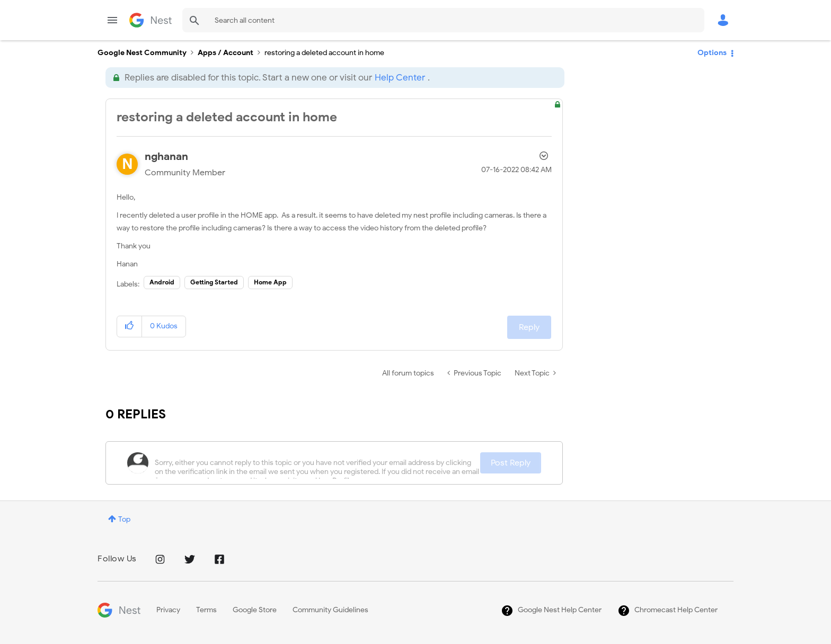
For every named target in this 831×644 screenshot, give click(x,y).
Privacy (168, 610)
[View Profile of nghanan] (166, 156)
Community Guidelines (330, 610)
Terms (206, 610)
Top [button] (124, 519)
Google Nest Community (151, 20)
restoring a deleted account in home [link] (324, 53)
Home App (270, 282)
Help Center (400, 78)
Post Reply (511, 463)
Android (162, 282)
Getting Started (214, 282)
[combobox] (443, 20)
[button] (130, 327)
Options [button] (712, 53)
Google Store (255, 610)
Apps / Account (226, 53)
